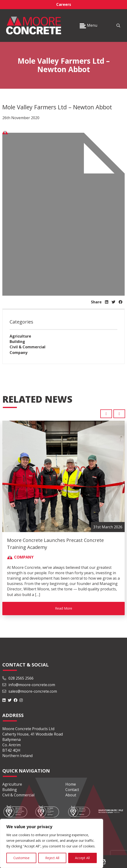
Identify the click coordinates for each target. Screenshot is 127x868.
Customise (21, 858)
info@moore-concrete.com (29, 685)
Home (71, 784)
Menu (88, 25)
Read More (64, 608)
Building (17, 342)
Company (19, 353)
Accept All (82, 858)
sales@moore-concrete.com (30, 691)
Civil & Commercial (28, 347)
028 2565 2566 (18, 678)
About (71, 795)
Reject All (52, 858)
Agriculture (20, 336)
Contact (72, 790)
